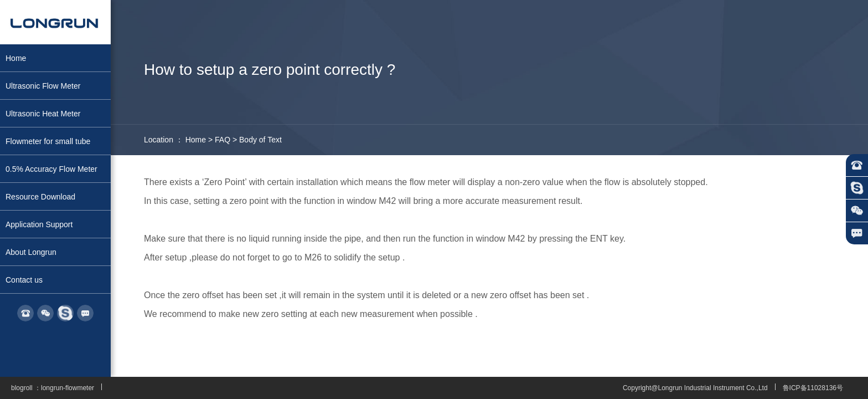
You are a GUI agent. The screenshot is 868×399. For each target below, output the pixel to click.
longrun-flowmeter (68, 388)
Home (196, 140)
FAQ (223, 140)
